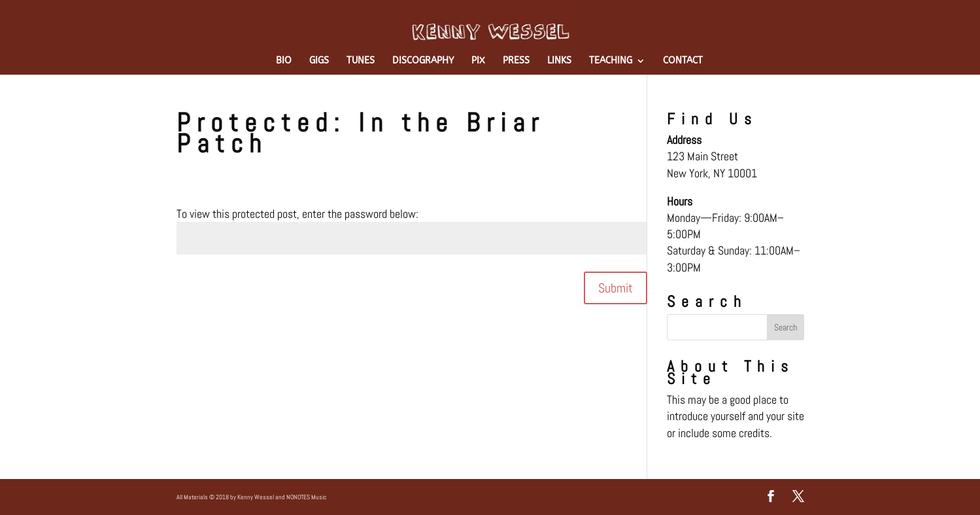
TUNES (361, 61)
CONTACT (683, 61)
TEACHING (611, 61)
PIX (478, 61)
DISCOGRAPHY (423, 61)
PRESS (516, 61)
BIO (284, 61)
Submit (616, 288)
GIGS (319, 61)
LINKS (559, 61)
